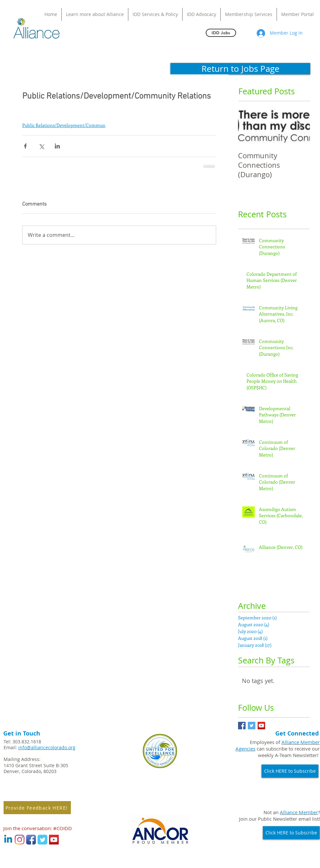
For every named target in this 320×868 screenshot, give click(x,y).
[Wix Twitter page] (42, 840)
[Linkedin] (8, 840)
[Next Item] (299, 125)
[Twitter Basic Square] (252, 726)
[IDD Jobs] (221, 33)
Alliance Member (299, 812)
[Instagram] (20, 840)
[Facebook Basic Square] (242, 726)
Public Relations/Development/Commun (64, 125)
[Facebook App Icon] (31, 840)
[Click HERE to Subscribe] (290, 771)
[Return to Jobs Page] (240, 69)
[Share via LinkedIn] (57, 146)
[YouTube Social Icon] (261, 726)
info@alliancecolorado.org (47, 747)
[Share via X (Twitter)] (41, 146)
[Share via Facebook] (25, 146)
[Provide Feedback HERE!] (37, 808)
